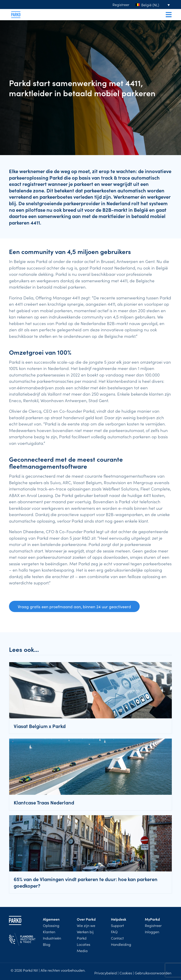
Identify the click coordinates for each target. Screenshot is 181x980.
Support (117, 925)
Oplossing (51, 925)
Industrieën (52, 938)
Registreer (121, 4)
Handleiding (121, 944)
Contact (117, 938)
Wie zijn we (86, 925)
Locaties (84, 944)
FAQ (114, 932)
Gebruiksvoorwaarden (153, 973)
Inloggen (152, 932)
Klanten (49, 932)
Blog (47, 944)
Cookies (126, 973)
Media (82, 951)
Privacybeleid (106, 973)
